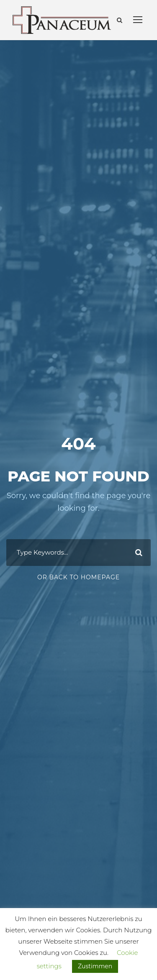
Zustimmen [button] (95, 966)
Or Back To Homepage (78, 577)
